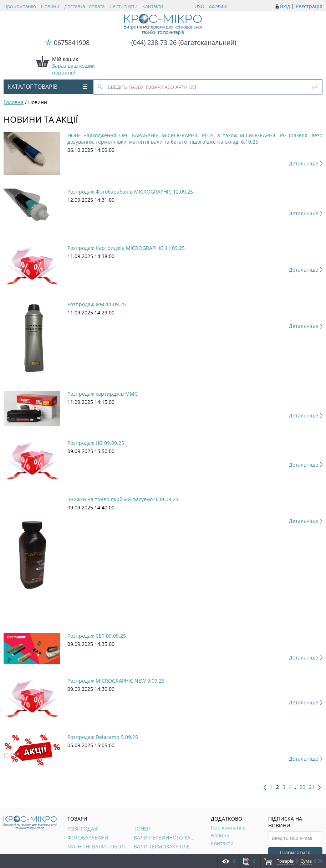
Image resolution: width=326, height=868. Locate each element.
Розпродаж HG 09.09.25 (96, 443)
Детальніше (306, 163)
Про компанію (20, 6)
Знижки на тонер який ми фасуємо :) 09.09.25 (123, 499)
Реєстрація (309, 6)
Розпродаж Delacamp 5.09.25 (103, 737)
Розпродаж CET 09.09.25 (97, 636)
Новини (50, 6)
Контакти (153, 6)
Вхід (285, 6)
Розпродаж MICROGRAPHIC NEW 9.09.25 (116, 681)
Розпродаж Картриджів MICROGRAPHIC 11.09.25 (126, 248)
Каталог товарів (48, 87)
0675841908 (72, 42)
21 (312, 787)
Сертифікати (123, 6)
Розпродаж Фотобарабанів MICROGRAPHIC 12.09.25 (130, 192)
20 (302, 787)
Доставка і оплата (84, 6)
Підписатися (295, 852)
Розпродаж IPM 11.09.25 (97, 304)
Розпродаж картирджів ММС (103, 394)
